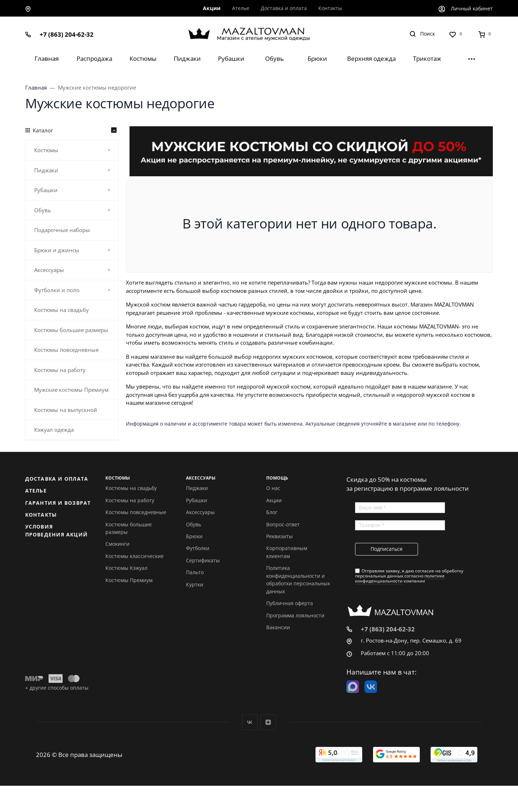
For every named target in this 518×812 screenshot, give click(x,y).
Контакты (41, 515)
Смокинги (117, 544)
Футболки (198, 548)
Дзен (268, 722)
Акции (274, 500)
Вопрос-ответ (283, 524)
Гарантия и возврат (58, 503)
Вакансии (278, 627)
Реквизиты (280, 536)
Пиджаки (197, 488)
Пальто (195, 572)
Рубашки (197, 500)
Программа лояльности (295, 615)
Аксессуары (200, 512)
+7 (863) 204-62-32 (67, 34)
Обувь (194, 524)
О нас (273, 488)
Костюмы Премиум (129, 580)
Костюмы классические (135, 556)
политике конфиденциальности (400, 578)
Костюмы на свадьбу (131, 488)
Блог (272, 512)
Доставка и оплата (57, 479)
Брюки (194, 536)
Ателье (36, 491)
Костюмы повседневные (136, 512)
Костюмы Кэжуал (126, 568)
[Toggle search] (422, 34)
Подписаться (387, 549)
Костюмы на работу (130, 500)
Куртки (195, 584)
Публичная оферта (290, 603)
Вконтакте (250, 722)
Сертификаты (203, 560)
